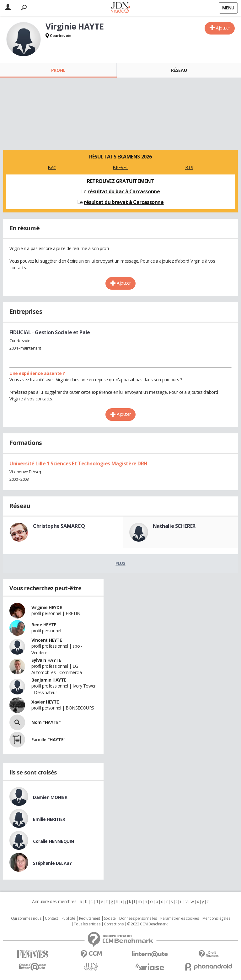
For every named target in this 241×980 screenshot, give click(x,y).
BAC (52, 167)
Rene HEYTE (44, 625)
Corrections (114, 924)
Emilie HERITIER (49, 819)
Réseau (179, 70)
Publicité (68, 918)
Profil (58, 70)
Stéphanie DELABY (52, 863)
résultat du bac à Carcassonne (124, 191)
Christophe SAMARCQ (59, 526)
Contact (51, 918)
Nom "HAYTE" (46, 722)
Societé (110, 918)
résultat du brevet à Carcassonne (124, 202)
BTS (189, 167)
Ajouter (223, 28)
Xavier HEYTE (45, 702)
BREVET (120, 167)
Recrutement (90, 918)
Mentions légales (216, 918)
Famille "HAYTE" (48, 739)
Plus (120, 563)
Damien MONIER (50, 797)
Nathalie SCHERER (174, 526)
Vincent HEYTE (47, 640)
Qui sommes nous (26, 918)
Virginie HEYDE (47, 607)
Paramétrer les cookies (179, 918)
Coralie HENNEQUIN (54, 841)
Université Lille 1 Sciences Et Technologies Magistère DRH (78, 463)
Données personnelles (138, 918)
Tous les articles (87, 924)
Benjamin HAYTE (49, 680)
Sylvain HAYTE (46, 660)
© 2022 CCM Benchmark (147, 924)
